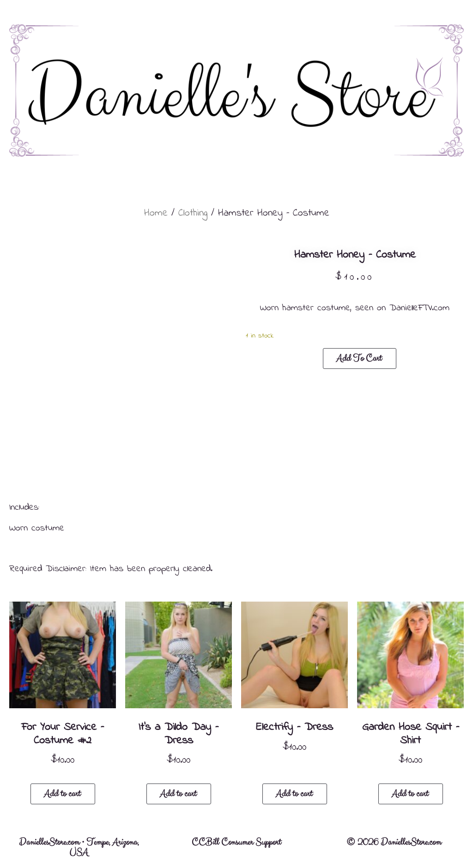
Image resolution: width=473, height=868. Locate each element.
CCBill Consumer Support (236, 842)
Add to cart (359, 359)
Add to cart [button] (62, 794)
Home (156, 213)
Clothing (193, 213)
